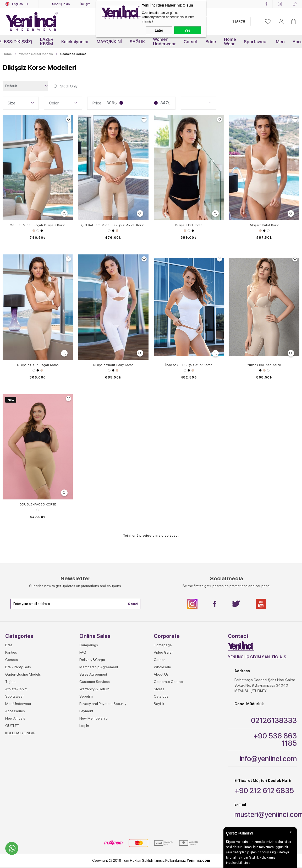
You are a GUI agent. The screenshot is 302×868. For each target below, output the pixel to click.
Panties (11, 652)
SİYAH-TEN (38, 510)
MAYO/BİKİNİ (109, 42)
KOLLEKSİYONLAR (20, 733)
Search (239, 21)
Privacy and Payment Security (103, 704)
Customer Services (95, 682)
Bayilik (159, 704)
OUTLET (12, 726)
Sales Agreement (93, 674)
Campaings (89, 645)
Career (159, 660)
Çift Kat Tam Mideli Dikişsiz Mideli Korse (113, 225)
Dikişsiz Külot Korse (264, 225)
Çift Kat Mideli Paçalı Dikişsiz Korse (38, 225)
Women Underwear (164, 41)
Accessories (15, 711)
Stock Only (65, 86)
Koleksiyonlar (75, 42)
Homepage (163, 645)
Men (280, 42)
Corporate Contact (169, 682)
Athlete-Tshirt (16, 689)
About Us (161, 674)
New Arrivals (15, 718)
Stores (159, 689)
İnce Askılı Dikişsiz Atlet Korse (189, 365)
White (38, 231)
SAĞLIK (137, 42)
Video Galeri (164, 652)
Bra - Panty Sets (18, 667)
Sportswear (256, 42)
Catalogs (161, 696)
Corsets (12, 660)
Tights (10, 682)
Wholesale (162, 667)
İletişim (86, 4)
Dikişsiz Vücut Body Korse (113, 365)
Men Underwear (18, 704)
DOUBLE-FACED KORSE (38, 504)
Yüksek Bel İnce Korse (264, 365)
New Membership (94, 718)
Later (159, 30)
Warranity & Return (94, 689)
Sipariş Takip (61, 4)
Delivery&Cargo (92, 660)
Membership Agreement (99, 667)
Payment (86, 711)
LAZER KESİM (47, 41)
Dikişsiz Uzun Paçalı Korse (38, 365)
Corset (191, 42)
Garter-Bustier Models (23, 674)
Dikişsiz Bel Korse (189, 225)
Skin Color (34, 231)
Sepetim (86, 696)
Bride (211, 42)
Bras (9, 645)
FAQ (83, 652)
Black (42, 231)
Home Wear (230, 41)
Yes (187, 30)
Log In (84, 726)
